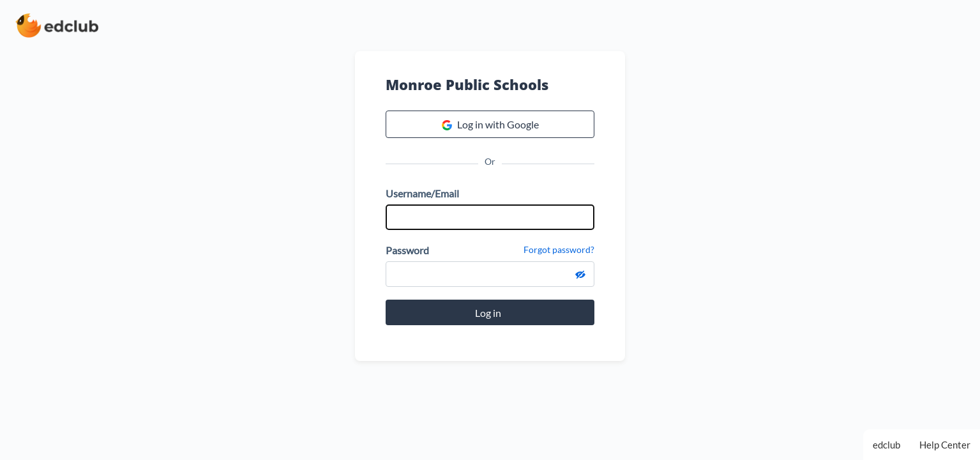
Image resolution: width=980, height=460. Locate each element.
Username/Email (422, 193)
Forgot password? (559, 249)
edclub (886, 445)
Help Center (945, 445)
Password (407, 250)
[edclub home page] (57, 26)
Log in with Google (490, 125)
